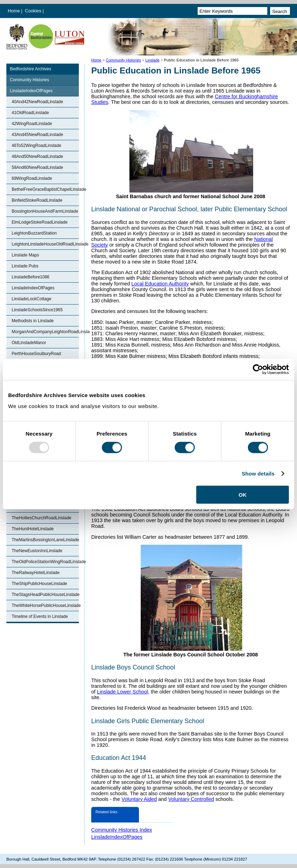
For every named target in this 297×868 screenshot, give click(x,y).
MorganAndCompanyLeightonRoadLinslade (45, 332)
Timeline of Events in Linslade (40, 616)
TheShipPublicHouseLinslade (39, 584)
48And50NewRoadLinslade (37, 157)
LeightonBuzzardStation (34, 233)
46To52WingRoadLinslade (36, 146)
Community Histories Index (122, 830)
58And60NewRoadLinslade (37, 167)
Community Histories (123, 60)
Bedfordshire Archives (31, 69)
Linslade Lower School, (123, 692)
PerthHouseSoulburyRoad (36, 354)
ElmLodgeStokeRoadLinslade (40, 222)
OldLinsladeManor (29, 343)
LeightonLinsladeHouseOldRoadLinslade (45, 244)
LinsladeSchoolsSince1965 (37, 310)
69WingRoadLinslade (32, 178)
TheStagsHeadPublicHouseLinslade (45, 595)
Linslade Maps (25, 255)
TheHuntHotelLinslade (33, 529)
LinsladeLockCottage (31, 299)
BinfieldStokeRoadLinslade (37, 200)
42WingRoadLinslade (32, 124)
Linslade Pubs (25, 266)
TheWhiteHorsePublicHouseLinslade (45, 606)
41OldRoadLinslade (30, 113)
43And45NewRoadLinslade (37, 135)
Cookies (34, 11)
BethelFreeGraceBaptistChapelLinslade (45, 189)
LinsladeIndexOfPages (31, 91)
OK (243, 495)
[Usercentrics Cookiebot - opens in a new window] (258, 369)
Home (14, 11)
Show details (258, 473)
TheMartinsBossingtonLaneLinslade (45, 540)
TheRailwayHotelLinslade (36, 573)
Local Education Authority (160, 284)
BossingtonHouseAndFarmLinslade (45, 211)
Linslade (152, 60)
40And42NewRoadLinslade (37, 102)
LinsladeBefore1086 (31, 277)
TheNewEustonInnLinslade (37, 551)
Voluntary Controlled (191, 799)
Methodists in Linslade (33, 321)
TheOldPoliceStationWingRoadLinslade (45, 562)
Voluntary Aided (139, 799)
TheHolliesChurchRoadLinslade (42, 518)
